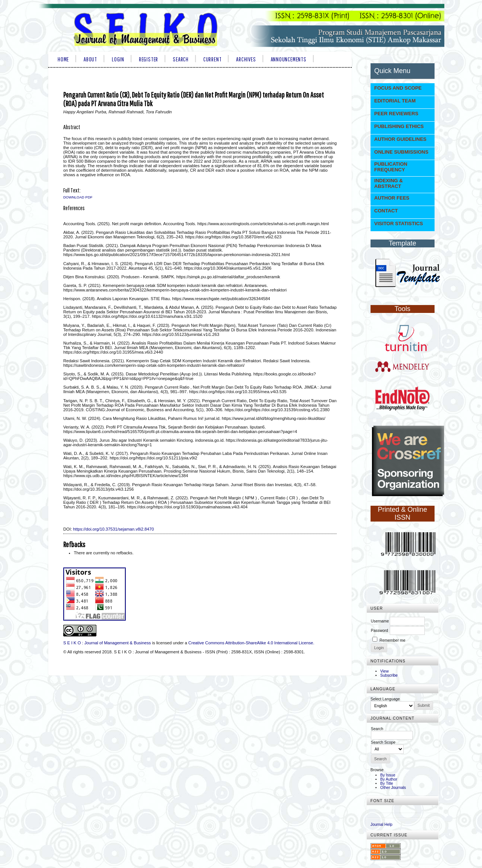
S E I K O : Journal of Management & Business (107, 643)
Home (63, 59)
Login (118, 59)
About (90, 59)
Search (181, 59)
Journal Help (381, 825)
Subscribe (389, 675)
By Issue (388, 775)
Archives (246, 59)
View (384, 671)
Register (149, 59)
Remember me (393, 640)
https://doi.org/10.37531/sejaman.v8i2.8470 (114, 529)
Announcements (289, 59)
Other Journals (393, 788)
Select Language (385, 699)
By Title (387, 783)
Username (380, 621)
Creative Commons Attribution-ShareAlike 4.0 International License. (251, 643)
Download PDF (78, 197)
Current (212, 59)
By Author (389, 779)
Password (380, 631)
